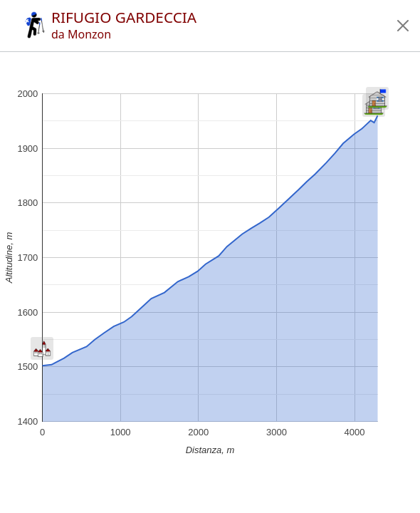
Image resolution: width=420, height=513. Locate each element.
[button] (403, 26)
